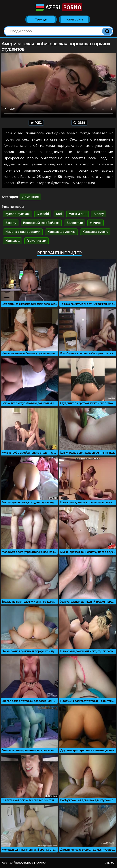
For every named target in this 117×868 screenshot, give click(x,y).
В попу (99, 214)
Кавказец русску (95, 232)
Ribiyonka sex (37, 241)
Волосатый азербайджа (41, 223)
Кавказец (13, 241)
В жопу (11, 223)
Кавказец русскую (61, 232)
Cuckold (43, 214)
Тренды (41, 19)
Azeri (59, 7)
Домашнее (30, 197)
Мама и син (78, 214)
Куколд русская (17, 214)
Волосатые (75, 223)
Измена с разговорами (23, 232)
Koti (59, 214)
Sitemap (110, 863)
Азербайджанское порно (24, 863)
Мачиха (96, 223)
